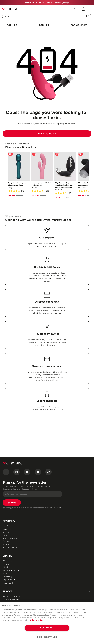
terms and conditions (57, 507)
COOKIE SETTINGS (47, 637)
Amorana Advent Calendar (10, 540)
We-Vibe (6, 567)
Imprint (6, 544)
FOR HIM (44, 25)
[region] (47, 623)
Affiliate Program (10, 547)
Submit (12, 503)
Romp (5, 573)
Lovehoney (7, 577)
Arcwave (6, 564)
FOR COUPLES (79, 25)
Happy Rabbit (9, 580)
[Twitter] (27, 472)
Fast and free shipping (12, 596)
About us (7, 526)
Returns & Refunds (11, 600)
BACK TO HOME (47, 134)
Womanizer (8, 561)
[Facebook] (6, 472)
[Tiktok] (48, 472)
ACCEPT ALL (47, 628)
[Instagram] (17, 472)
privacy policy (8, 509)
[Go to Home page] (9, 9)
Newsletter (7, 529)
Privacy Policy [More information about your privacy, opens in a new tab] (37, 620)
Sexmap (6, 532)
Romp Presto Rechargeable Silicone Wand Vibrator (18, 184)
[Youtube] (38, 472)
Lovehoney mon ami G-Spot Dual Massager (41, 184)
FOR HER (12, 25)
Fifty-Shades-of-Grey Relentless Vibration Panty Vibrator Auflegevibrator (64, 185)
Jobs (5, 535)
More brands (8, 583)
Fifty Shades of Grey (11, 570)
